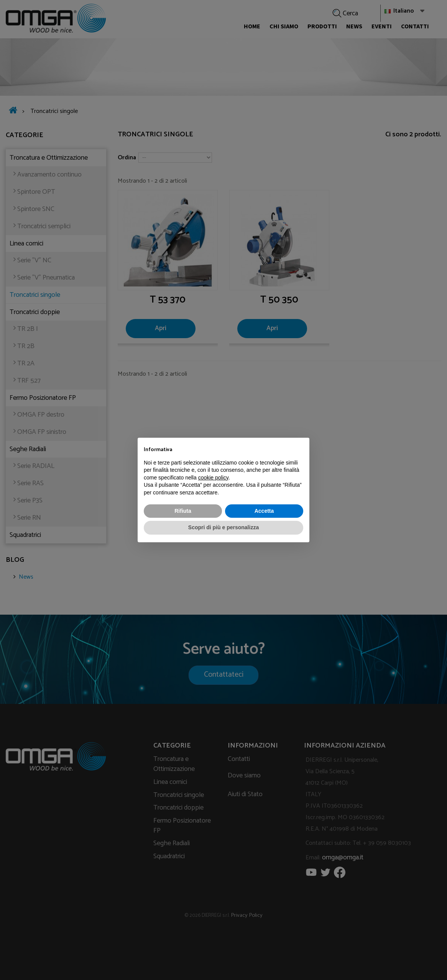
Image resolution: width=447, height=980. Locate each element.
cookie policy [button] (213, 478)
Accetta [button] (264, 511)
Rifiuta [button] (183, 511)
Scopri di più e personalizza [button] (223, 527)
